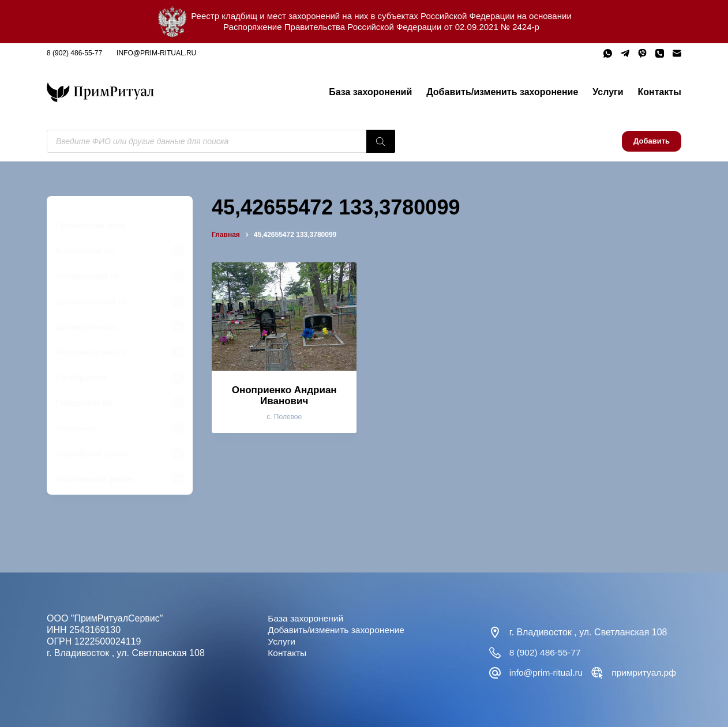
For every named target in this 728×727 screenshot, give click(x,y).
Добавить (652, 141)
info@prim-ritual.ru (156, 53)
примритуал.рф (647, 673)
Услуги (608, 92)
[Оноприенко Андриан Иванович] (284, 317)
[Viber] (642, 53)
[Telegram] (625, 53)
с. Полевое (284, 417)
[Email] (677, 53)
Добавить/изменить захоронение (502, 92)
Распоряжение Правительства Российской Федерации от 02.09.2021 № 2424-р (381, 27)
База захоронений (370, 92)
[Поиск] (381, 141)
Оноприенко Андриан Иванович (284, 395)
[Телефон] (660, 53)
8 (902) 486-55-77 (74, 53)
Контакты (660, 92)
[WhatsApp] (608, 53)
